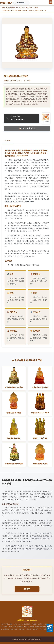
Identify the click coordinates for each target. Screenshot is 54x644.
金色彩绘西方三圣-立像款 (40, 413)
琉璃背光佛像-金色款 (14, 413)
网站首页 (13, 8)
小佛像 (36, 8)
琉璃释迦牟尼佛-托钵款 (40, 387)
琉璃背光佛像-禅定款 (40, 464)
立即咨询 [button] (27, 589)
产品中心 (21, 8)
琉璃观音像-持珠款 (14, 438)
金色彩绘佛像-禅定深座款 (14, 387)
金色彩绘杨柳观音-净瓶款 (14, 464)
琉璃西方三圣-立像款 (40, 438)
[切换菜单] (51, 2)
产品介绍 (7, 141)
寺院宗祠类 (29, 8)
